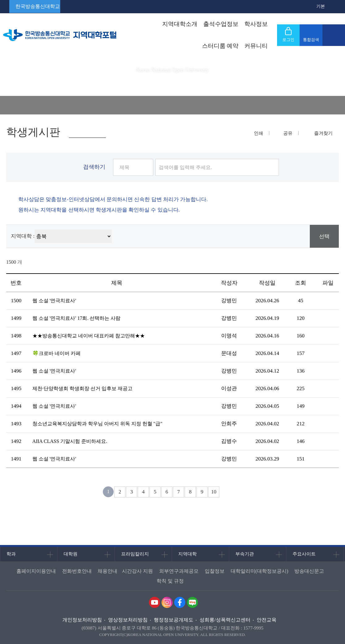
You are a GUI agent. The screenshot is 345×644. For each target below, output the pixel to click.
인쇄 (259, 133)
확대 (312, 6)
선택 (324, 236)
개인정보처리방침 (82, 620)
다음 (241, 492)
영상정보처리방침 (128, 620)
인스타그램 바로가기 (167, 602)
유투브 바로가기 (154, 602)
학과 (11, 554)
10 (214, 492)
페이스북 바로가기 (180, 602)
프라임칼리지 (135, 554)
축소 (330, 6)
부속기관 (245, 554)
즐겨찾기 (323, 133)
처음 (93, 492)
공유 (288, 133)
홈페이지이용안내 (36, 571)
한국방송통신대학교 (38, 6)
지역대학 (187, 554)
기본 (321, 6)
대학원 (71, 554)
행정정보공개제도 (174, 620)
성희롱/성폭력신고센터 (225, 620)
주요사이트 (304, 554)
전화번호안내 (77, 571)
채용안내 (107, 571)
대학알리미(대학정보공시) (260, 571)
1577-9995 (253, 628)
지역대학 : (23, 236)
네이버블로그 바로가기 (192, 602)
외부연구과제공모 (179, 571)
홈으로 (9, 105)
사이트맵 (334, 35)
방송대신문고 (309, 571)
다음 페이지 (229, 492)
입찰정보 (215, 571)
